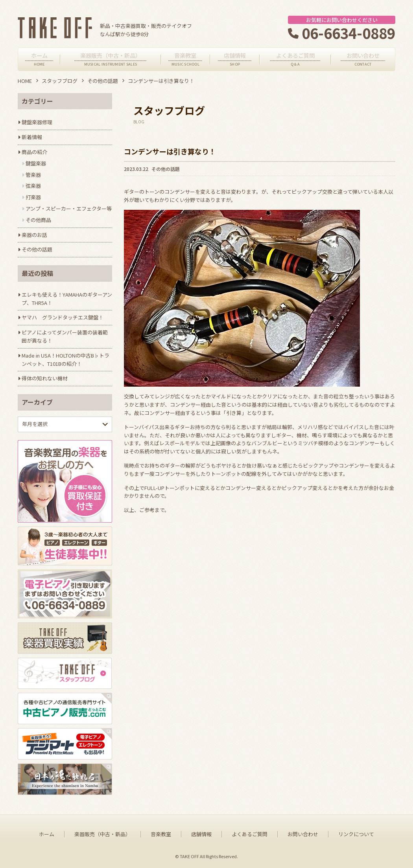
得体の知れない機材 (45, 378)
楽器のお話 (34, 235)
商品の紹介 (34, 152)
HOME (25, 81)
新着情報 (32, 137)
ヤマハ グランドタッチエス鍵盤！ (63, 317)
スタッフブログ (60, 81)
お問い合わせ (303, 834)
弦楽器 (33, 186)
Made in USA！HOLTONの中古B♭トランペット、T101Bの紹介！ (65, 360)
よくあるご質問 (250, 834)
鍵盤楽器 (36, 163)
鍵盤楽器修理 (37, 122)
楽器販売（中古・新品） (102, 834)
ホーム (47, 834)
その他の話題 (103, 81)
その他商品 (38, 220)
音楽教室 (161, 834)
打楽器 (33, 197)
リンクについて (356, 834)
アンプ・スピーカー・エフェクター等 (69, 208)
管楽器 (33, 175)
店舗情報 (201, 834)
